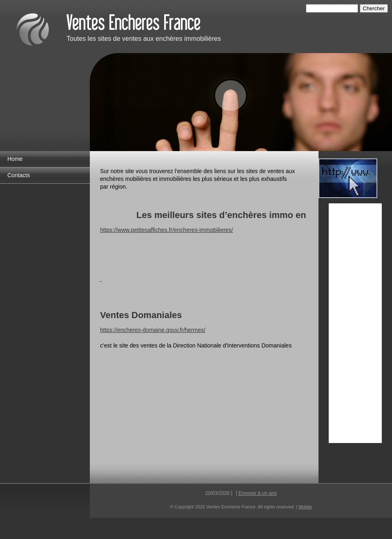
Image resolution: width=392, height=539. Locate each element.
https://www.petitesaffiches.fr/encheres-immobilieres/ (167, 230)
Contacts (19, 175)
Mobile (305, 507)
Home (15, 159)
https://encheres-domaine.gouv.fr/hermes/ (153, 330)
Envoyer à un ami (257, 493)
